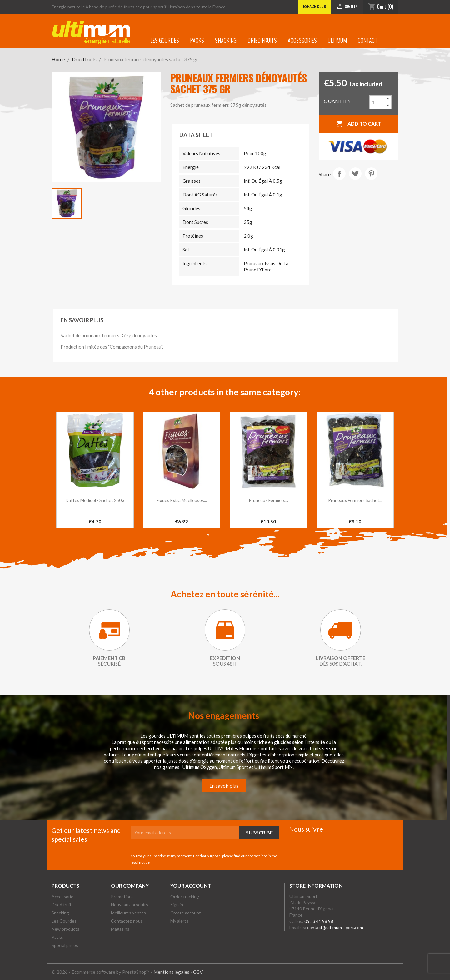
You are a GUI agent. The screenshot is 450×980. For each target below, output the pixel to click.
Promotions (122, 896)
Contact (368, 40)
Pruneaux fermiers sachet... (355, 500)
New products (65, 929)
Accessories (302, 40)
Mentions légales (171, 972)
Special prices (65, 945)
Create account (186, 913)
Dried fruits (262, 40)
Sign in (177, 905)
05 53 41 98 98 (319, 921)
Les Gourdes (165, 40)
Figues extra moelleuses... (182, 500)
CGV (198, 972)
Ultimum (337, 40)
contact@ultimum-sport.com (335, 927)
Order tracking (185, 896)
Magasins (120, 929)
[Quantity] (377, 102)
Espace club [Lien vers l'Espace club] (315, 6)
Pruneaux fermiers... (268, 500)
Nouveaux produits (130, 905)
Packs (197, 40)
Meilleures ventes (128, 913)
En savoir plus (224, 786)
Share (339, 174)
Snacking (226, 40)
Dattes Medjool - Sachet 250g (95, 500)
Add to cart (359, 124)
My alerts (179, 921)
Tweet (355, 174)
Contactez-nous (127, 921)
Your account (191, 886)
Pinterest (371, 174)
